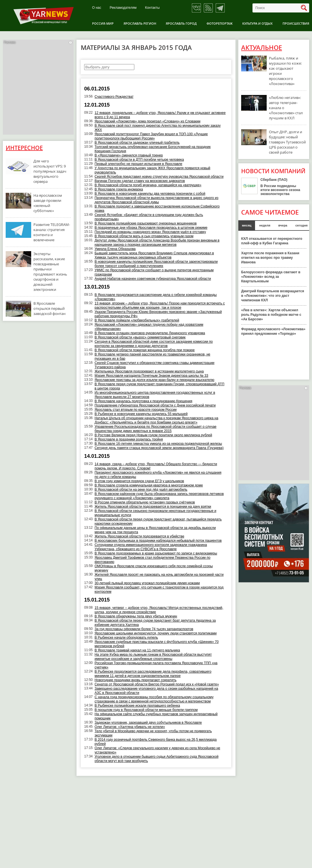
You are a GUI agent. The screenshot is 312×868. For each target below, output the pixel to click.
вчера (283, 225)
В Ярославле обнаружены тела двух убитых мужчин (136, 616)
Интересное (24, 148)
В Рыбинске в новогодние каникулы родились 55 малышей (141, 414)
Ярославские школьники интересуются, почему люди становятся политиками (156, 633)
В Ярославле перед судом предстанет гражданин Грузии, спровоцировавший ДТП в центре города (160, 386)
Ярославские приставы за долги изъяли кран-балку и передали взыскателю (155, 380)
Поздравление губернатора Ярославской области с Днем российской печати (155, 405)
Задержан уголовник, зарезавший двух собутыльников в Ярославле (148, 723)
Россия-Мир (103, 23)
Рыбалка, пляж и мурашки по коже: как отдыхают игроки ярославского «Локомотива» (285, 71)
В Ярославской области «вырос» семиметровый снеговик (140, 337)
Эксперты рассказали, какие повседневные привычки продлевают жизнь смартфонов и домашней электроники (50, 272)
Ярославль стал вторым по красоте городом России (136, 410)
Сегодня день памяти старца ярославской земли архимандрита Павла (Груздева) (159, 448)
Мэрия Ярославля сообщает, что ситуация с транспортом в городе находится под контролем (159, 589)
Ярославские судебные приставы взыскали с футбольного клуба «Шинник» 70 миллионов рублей (157, 644)
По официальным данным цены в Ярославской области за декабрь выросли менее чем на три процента (155, 530)
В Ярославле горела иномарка (119, 189)
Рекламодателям (123, 8)
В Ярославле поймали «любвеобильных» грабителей (137, 320)
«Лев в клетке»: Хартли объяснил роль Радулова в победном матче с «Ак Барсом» (271, 315)
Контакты (152, 8)
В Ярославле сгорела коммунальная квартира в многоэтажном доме (149, 485)
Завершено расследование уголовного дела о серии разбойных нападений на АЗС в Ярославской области (156, 691)
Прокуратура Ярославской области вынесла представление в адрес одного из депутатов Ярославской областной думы (157, 200)
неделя (265, 225)
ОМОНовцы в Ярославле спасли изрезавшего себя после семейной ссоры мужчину (154, 568)
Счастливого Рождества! (114, 97)
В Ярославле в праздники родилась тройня (129, 439)
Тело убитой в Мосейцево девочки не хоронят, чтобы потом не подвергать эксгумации (153, 733)
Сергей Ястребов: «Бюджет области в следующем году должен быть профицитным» (149, 217)
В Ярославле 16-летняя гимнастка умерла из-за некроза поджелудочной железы (158, 444)
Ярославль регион (140, 23)
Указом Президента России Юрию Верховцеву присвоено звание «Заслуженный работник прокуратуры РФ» (158, 314)
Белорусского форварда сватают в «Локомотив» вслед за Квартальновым (271, 277)
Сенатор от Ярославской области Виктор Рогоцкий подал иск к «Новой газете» (157, 684)
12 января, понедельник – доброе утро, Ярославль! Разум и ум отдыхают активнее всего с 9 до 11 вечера (160, 115)
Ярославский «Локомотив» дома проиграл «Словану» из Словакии (147, 121)
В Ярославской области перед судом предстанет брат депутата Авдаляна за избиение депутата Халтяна (155, 623)
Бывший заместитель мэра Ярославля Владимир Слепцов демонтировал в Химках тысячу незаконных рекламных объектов (154, 255)
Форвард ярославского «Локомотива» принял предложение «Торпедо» (273, 331)
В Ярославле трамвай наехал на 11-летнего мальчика (137, 650)
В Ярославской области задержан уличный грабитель (137, 143)
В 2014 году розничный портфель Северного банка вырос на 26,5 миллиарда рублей (156, 742)
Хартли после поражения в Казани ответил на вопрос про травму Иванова (270, 258)
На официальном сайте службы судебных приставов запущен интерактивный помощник (156, 716)
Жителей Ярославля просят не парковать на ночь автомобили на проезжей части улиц (159, 577)
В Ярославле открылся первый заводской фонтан (49, 308)
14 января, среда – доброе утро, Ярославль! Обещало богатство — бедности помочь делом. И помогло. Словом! (156, 466)
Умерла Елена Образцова (115, 249)
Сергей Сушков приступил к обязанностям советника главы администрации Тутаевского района (155, 365)
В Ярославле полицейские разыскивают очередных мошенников (146, 223)
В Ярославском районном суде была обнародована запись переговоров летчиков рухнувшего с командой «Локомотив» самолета (159, 496)
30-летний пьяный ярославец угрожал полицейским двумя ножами (147, 583)
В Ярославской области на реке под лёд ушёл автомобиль (141, 490)
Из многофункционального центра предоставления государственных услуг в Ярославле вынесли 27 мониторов (155, 395)
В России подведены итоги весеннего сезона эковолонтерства (280, 190)
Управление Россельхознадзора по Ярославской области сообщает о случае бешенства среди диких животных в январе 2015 (156, 429)
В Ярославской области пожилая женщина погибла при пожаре (145, 350)
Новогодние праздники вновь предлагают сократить (136, 680)
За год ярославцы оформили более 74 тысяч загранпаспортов (144, 629)
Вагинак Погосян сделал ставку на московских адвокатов (140, 181)
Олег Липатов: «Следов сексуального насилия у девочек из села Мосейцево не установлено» (157, 750)
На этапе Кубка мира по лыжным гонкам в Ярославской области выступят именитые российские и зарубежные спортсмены (153, 657)
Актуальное (262, 48)
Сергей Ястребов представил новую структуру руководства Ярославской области (159, 177)
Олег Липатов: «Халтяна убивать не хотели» (130, 727)
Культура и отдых (257, 23)
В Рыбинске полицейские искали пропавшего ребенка (137, 706)
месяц (247, 225)
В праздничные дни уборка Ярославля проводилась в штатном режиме (151, 228)
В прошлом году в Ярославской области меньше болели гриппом (146, 710)
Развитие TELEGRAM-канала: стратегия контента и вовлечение (52, 232)
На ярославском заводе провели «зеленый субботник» (48, 203)
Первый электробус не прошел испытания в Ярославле (139, 164)
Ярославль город (181, 23)
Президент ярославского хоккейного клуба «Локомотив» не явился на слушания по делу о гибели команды (158, 475)
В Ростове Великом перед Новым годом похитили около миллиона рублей (153, 435)
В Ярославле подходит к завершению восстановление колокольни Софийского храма (157, 208)
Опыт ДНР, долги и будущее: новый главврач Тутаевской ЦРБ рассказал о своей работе (287, 142)
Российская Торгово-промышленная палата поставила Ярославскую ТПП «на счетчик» (156, 665)
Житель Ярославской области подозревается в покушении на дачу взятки (153, 507)
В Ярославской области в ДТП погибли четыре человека (139, 160)
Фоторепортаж (220, 23)
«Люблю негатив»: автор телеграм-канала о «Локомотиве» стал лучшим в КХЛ (286, 108)
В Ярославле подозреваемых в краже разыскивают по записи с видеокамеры (156, 553)
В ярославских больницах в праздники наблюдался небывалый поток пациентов (158, 541)
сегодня (301, 225)
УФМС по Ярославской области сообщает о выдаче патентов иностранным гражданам (154, 272)
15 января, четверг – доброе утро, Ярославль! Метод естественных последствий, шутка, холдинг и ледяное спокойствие (159, 610)
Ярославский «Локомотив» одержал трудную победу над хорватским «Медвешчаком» (149, 327)
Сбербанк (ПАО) (274, 180)
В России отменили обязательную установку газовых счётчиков (145, 502)
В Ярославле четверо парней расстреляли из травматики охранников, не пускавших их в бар (152, 356)
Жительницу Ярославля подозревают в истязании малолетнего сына (149, 371)
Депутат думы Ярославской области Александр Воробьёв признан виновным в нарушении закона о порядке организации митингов (157, 243)
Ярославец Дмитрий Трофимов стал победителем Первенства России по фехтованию (153, 560)
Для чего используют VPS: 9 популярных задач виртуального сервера (50, 171)
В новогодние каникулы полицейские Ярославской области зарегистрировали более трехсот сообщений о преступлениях (156, 264)
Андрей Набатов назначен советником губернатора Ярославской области (153, 279)
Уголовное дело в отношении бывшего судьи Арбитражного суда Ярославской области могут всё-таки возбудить (157, 759)
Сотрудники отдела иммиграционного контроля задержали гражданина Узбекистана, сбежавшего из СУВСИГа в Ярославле (151, 547)
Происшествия (296, 23)
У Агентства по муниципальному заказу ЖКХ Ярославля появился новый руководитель (152, 170)
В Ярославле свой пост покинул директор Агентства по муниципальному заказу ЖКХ (158, 128)
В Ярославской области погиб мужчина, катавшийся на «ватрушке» (148, 185)
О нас (97, 8)
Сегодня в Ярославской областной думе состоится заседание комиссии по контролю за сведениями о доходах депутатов (154, 344)
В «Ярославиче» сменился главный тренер (129, 155)
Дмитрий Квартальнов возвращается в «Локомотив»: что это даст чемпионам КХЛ (273, 296)
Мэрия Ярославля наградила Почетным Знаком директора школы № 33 (151, 376)
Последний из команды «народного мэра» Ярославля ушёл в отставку (150, 232)
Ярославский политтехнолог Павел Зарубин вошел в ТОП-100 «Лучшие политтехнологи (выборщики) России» (151, 136)
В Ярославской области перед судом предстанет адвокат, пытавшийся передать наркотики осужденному (158, 521)
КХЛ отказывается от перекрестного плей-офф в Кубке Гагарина (272, 241)
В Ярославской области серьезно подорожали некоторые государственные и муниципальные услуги (155, 513)
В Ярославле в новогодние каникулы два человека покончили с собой (150, 194)
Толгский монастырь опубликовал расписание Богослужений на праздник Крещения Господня (153, 149)
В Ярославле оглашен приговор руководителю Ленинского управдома (150, 333)
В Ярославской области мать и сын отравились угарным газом (144, 236)
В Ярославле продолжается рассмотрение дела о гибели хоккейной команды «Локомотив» (156, 297)
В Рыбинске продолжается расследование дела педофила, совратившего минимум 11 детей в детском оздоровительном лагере (153, 674)
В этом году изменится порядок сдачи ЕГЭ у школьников (139, 481)
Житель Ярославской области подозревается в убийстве (139, 536)
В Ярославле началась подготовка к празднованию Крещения (144, 401)
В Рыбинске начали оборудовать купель (126, 638)
